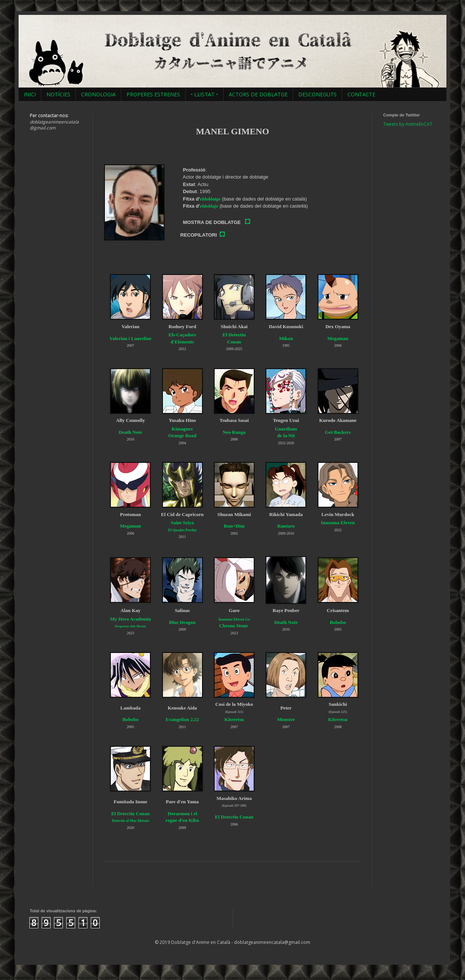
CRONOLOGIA (98, 94)
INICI (30, 94)
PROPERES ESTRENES (153, 94)
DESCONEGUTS (318, 94)
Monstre (286, 719)
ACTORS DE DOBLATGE (258, 94)
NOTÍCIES (58, 94)
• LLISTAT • (204, 94)
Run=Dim (234, 526)
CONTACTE (361, 94)
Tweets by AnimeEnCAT (408, 124)
